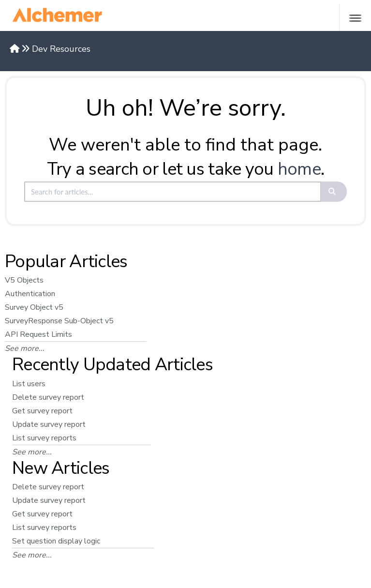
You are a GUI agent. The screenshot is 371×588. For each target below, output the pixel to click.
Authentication (30, 294)
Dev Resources (61, 49)
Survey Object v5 (34, 307)
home (299, 169)
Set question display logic (56, 541)
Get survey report (42, 411)
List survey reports (44, 438)
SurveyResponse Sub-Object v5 (59, 321)
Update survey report (49, 424)
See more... (25, 348)
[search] (173, 192)
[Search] (334, 192)
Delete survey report (48, 397)
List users (29, 384)
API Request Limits (38, 334)
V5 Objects (24, 280)
